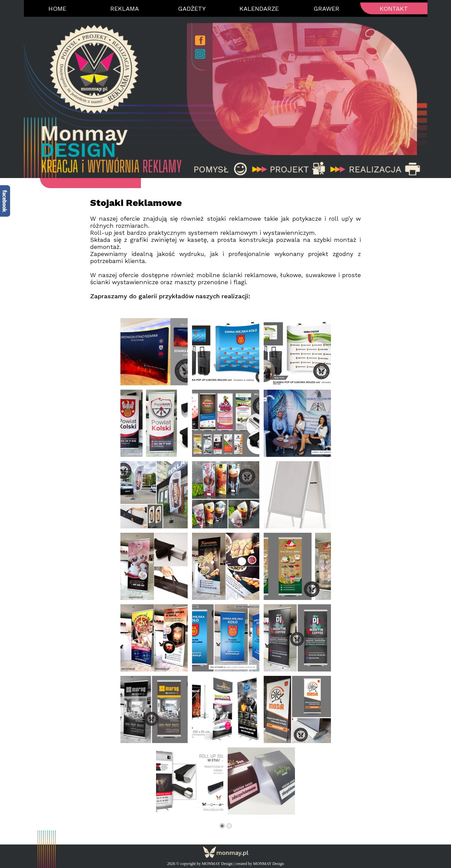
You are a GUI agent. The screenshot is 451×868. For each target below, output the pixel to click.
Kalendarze (259, 9)
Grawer (326, 9)
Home (57, 9)
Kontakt (394, 9)
